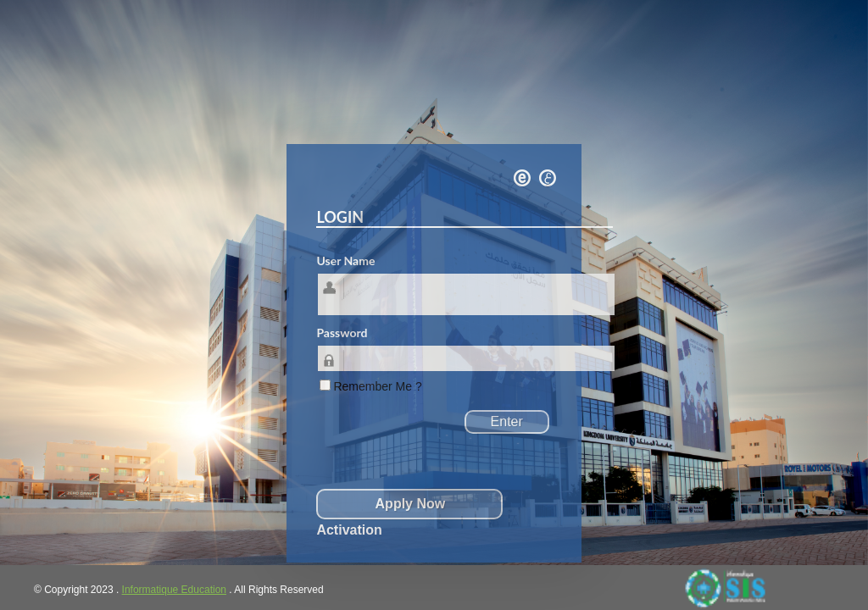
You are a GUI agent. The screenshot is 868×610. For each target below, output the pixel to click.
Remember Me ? (377, 386)
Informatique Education (174, 590)
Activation (349, 530)
